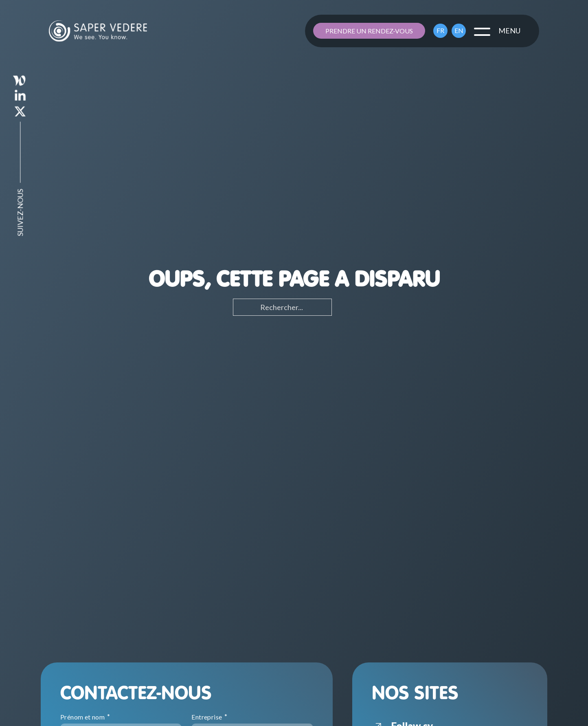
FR (440, 30)
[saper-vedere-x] (20, 113)
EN (459, 30)
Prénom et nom (83, 717)
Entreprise (207, 717)
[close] (482, 31)
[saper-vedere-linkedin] (20, 98)
